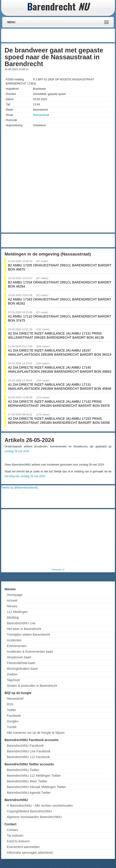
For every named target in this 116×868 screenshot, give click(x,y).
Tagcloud (13, 680)
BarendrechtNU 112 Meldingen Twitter (34, 776)
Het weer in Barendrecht (24, 629)
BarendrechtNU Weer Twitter (27, 781)
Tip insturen (15, 836)
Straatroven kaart (19, 657)
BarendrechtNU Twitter (23, 770)
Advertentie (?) (58, 570)
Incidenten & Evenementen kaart (30, 652)
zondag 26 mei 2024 (17, 451)
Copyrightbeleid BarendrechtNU (29, 811)
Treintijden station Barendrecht (28, 635)
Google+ (13, 721)
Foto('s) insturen (18, 841)
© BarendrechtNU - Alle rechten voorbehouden (40, 806)
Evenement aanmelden (23, 847)
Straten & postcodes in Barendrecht (32, 686)
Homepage (15, 595)
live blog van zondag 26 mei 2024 (25, 476)
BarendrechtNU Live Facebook (29, 751)
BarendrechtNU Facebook (25, 746)
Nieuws (12, 606)
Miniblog (13, 618)
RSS (10, 704)
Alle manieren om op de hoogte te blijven (36, 733)
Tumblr (12, 727)
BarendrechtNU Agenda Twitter (29, 793)
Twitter (11, 710)
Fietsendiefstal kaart (21, 663)
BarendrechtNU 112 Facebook (28, 757)
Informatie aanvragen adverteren (30, 853)
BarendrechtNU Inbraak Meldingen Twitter (36, 787)
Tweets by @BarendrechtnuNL (20, 488)
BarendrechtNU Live (21, 623)
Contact (12, 830)
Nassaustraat (41, 115)
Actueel (12, 600)
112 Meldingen (17, 612)
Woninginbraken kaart (22, 669)
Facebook (14, 716)
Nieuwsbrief (15, 699)
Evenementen (17, 646)
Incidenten (14, 640)
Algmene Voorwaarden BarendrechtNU (34, 817)
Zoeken (12, 674)
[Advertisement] (77, 35)
